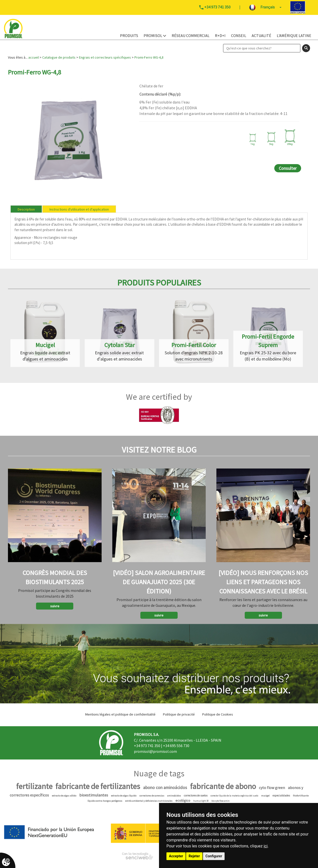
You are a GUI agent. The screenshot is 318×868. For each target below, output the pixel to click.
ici (266, 846)
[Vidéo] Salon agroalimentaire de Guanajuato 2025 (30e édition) (159, 582)
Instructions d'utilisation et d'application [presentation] (79, 209)
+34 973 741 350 (147, 746)
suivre (55, 606)
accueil (34, 57)
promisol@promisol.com (155, 751)
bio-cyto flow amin (220, 801)
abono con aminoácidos (165, 788)
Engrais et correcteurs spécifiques (105, 57)
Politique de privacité (179, 714)
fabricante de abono (223, 786)
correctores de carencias (152, 796)
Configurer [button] (214, 856)
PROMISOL (155, 36)
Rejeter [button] (194, 856)
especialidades (281, 796)
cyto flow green (272, 788)
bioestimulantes (94, 795)
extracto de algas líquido (124, 796)
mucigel (265, 796)
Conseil (239, 36)
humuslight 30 (201, 801)
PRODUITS (129, 36)
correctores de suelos (196, 796)
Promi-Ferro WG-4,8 (149, 57)
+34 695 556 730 (176, 746)
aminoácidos (174, 796)
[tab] (26, 209)
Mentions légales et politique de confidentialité (120, 714)
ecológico (183, 800)
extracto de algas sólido (64, 796)
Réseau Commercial (191, 36)
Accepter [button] (176, 856)
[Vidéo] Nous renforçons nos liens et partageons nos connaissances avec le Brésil (263, 582)
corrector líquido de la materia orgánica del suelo (234, 796)
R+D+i (220, 36)
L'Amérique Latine (294, 36)
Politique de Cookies (218, 714)
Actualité (261, 36)
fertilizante (34, 786)
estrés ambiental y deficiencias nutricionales (149, 801)
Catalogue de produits (59, 57)
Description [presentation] (26, 209)
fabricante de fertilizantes (98, 786)
